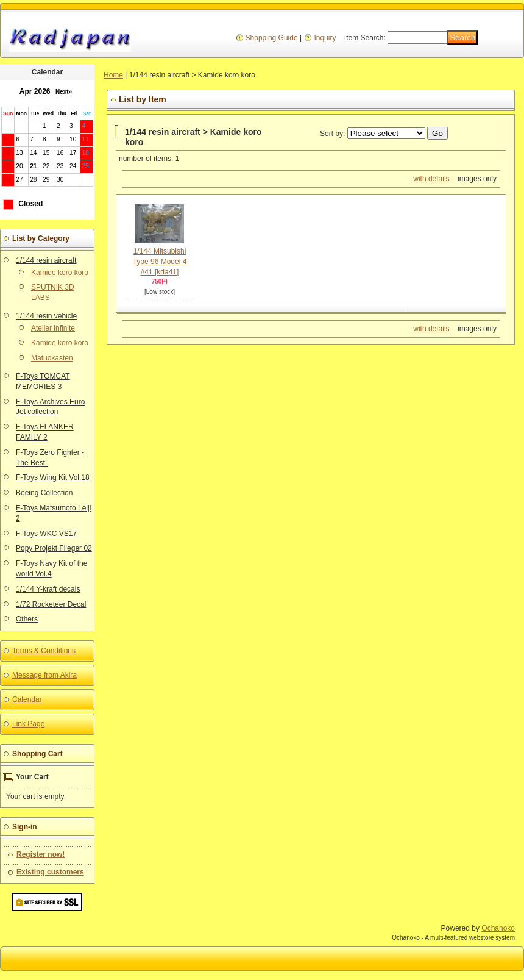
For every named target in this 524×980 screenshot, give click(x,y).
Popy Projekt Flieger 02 (54, 548)
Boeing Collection (44, 493)
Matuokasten (52, 358)
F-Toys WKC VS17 (46, 534)
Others (27, 619)
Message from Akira (44, 675)
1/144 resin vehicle (46, 316)
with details (431, 179)
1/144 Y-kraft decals (48, 589)
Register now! (41, 854)
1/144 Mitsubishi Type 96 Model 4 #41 (160, 262)
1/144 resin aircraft (46, 260)
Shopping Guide (272, 38)
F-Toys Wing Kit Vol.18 (53, 477)
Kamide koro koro (60, 273)
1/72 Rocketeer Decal (51, 604)
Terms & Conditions (44, 651)
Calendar (27, 699)
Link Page (28, 724)
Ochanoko (498, 928)
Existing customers (50, 872)
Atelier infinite (53, 328)
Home (113, 75)
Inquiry (325, 38)
